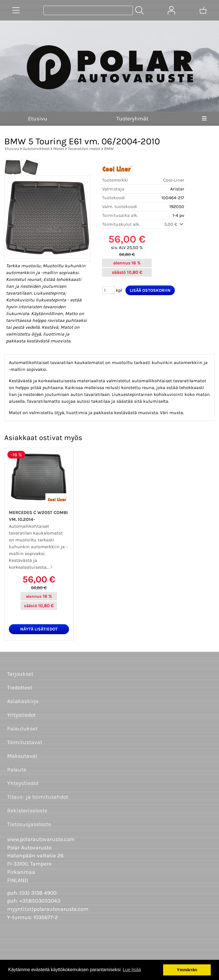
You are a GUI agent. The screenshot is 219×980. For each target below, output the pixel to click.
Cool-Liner (174, 180)
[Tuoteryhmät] (16, 10)
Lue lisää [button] (132, 970)
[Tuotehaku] (88, 10)
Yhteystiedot (23, 783)
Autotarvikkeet (36, 149)
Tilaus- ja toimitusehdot (38, 797)
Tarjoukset (20, 674)
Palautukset (22, 729)
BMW (109, 149)
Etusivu (38, 119)
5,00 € (174, 224)
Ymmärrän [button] (187, 970)
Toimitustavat (25, 742)
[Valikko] (204, 119)
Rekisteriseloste (27, 810)
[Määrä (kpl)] (108, 290)
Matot (59, 149)
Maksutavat (22, 756)
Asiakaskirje (23, 701)
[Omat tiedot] (171, 10)
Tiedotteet (20, 688)
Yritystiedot (21, 715)
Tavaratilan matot (84, 149)
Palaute (17, 770)
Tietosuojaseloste (29, 824)
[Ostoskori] (203, 10)
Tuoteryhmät (132, 119)
